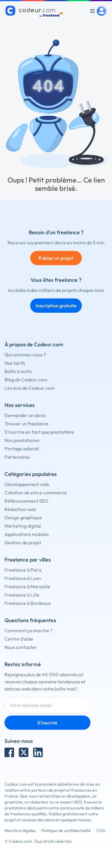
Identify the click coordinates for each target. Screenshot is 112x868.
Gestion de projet (23, 542)
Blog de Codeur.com (26, 380)
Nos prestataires (22, 440)
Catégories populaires (31, 474)
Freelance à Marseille (27, 586)
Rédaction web (20, 509)
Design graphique (23, 518)
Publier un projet (56, 258)
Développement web (27, 484)
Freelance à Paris (23, 570)
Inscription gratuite (56, 306)
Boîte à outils (18, 371)
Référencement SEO (26, 501)
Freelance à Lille (22, 595)
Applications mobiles (27, 534)
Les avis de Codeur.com (30, 388)
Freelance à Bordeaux (28, 603)
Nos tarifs (15, 363)
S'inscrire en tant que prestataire (39, 432)
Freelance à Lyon (23, 578)
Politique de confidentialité (66, 831)
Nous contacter (21, 647)
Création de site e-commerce (36, 493)
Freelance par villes (28, 560)
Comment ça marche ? (29, 630)
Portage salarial (22, 449)
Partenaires (17, 457)
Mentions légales (20, 831)
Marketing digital (23, 526)
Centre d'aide (19, 639)
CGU (101, 831)
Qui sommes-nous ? (25, 355)
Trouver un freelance (26, 424)
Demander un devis (25, 415)
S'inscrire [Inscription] (47, 723)
